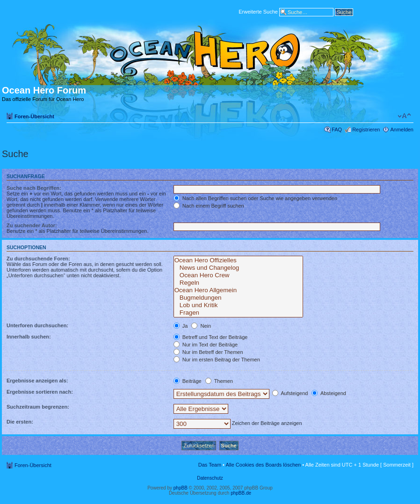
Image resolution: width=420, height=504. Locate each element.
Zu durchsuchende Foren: (38, 259)
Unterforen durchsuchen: (37, 325)
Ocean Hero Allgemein (239, 290)
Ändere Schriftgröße (404, 116)
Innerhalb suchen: (29, 337)
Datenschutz (210, 478)
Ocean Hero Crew (239, 275)
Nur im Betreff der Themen (208, 352)
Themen (219, 381)
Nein (201, 326)
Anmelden (402, 130)
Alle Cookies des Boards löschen (263, 465)
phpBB (181, 488)
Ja (181, 326)
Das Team (210, 465)
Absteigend (329, 393)
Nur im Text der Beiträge (206, 345)
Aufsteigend (290, 393)
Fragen (239, 313)
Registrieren (366, 130)
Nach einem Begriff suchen (209, 206)
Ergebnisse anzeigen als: (37, 381)
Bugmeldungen (239, 298)
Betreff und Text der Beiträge (211, 337)
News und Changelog (239, 268)
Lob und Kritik (239, 305)
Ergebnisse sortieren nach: (40, 392)
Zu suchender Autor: (32, 225)
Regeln (239, 283)
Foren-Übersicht (34, 116)
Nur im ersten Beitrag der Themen (217, 360)
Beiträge (188, 381)
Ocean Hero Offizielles (239, 260)
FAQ (337, 130)
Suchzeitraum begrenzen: (38, 407)
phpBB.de (241, 493)
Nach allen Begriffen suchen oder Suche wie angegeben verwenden (255, 198)
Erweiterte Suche (258, 11)
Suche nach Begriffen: (34, 188)
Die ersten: (20, 422)
